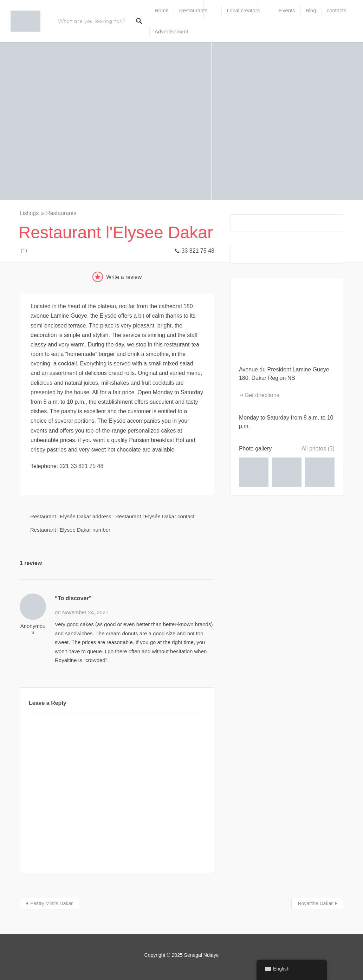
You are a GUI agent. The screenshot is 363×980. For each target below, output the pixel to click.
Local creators (243, 10)
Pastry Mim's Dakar (51, 903)
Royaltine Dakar (315, 903)
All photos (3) (318, 449)
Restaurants (193, 10)
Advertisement (171, 31)
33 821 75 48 (198, 251)
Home (162, 10)
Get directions (262, 395)
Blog (311, 10)
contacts (337, 10)
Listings (29, 213)
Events (287, 10)
